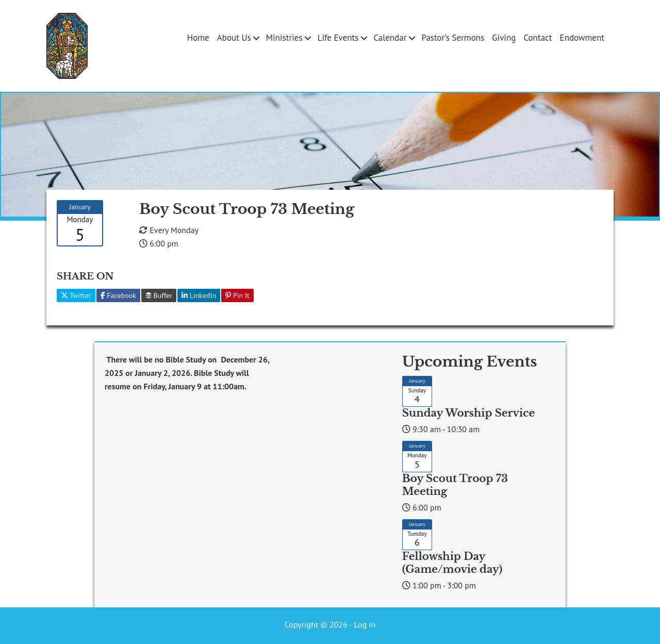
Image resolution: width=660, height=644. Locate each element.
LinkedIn (199, 295)
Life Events (338, 38)
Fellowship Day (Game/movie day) (452, 563)
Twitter (76, 295)
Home (198, 38)
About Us (234, 38)
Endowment (582, 38)
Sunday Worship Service (468, 413)
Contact (538, 38)
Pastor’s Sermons (453, 38)
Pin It (237, 295)
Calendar (390, 38)
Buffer (159, 295)
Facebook (118, 295)
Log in (365, 624)
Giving (504, 38)
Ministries (284, 38)
